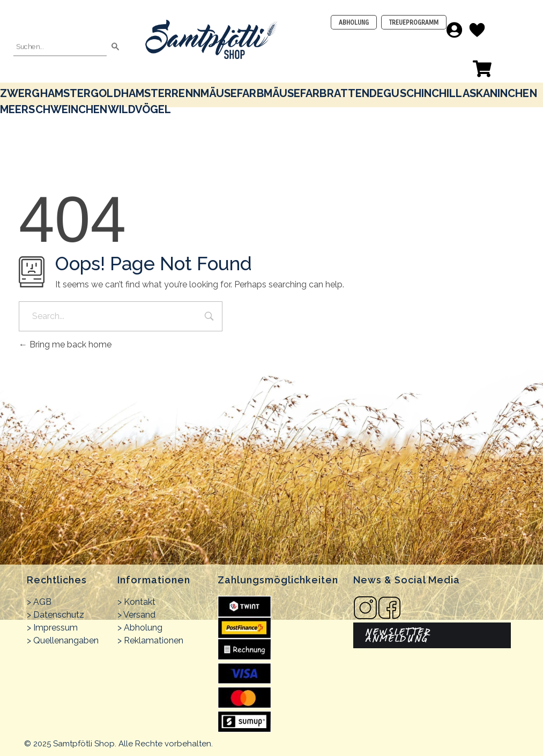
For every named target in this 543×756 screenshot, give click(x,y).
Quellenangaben (66, 640)
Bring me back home (65, 344)
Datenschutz (59, 615)
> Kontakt (136, 602)
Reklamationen (154, 640)
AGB (42, 602)
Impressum (55, 628)
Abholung (143, 628)
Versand (139, 615)
